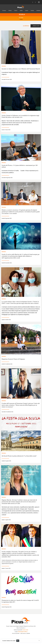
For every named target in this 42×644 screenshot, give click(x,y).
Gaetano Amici (25, 630)
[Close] (39, 640)
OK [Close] (18, 641)
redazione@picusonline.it (23, 632)
